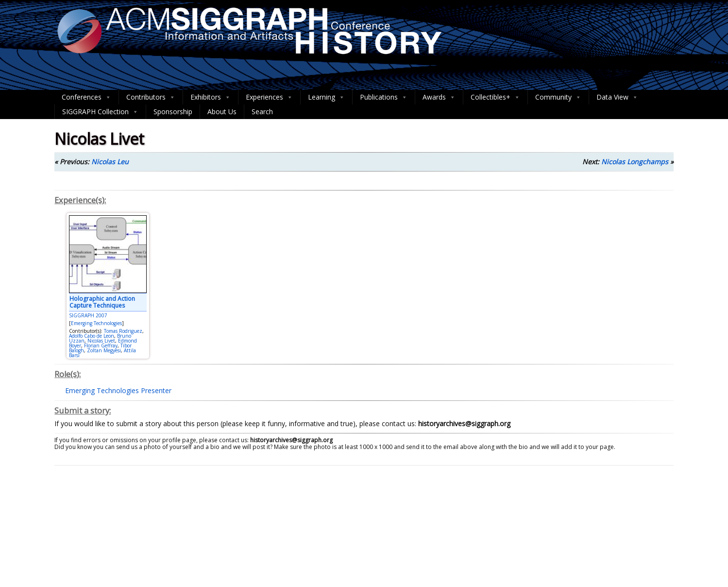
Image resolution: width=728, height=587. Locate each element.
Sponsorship (173, 112)
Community (558, 97)
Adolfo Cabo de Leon (92, 336)
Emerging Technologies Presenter (118, 390)
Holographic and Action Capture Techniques (102, 302)
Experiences (269, 97)
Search (262, 112)
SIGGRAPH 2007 (88, 315)
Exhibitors (211, 97)
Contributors (151, 97)
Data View (617, 97)
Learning (326, 97)
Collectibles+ (495, 97)
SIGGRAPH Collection (100, 112)
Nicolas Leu (110, 162)
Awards (439, 97)
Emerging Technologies (96, 323)
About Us (222, 112)
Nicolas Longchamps (635, 162)
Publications (384, 97)
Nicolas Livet (101, 341)
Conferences (86, 97)
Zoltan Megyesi (104, 350)
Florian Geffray (101, 345)
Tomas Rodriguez (123, 331)
